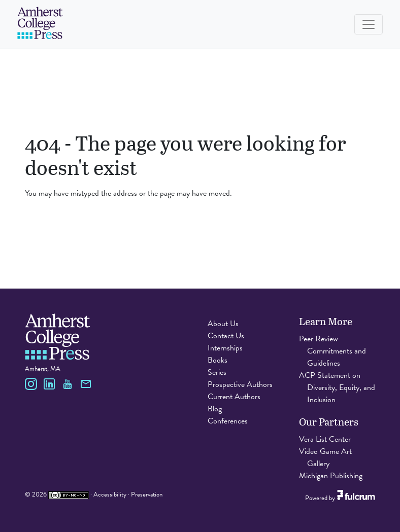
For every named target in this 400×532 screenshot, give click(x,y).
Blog (215, 409)
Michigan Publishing (331, 476)
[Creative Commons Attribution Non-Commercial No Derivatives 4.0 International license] (69, 494)
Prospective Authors (240, 384)
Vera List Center (325, 439)
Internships (225, 348)
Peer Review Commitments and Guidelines (332, 351)
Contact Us (226, 336)
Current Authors (234, 397)
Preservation (147, 494)
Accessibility (110, 494)
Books (218, 360)
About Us (223, 324)
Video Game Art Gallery (325, 457)
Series (217, 372)
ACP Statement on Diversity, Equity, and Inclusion (337, 387)
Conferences (228, 421)
